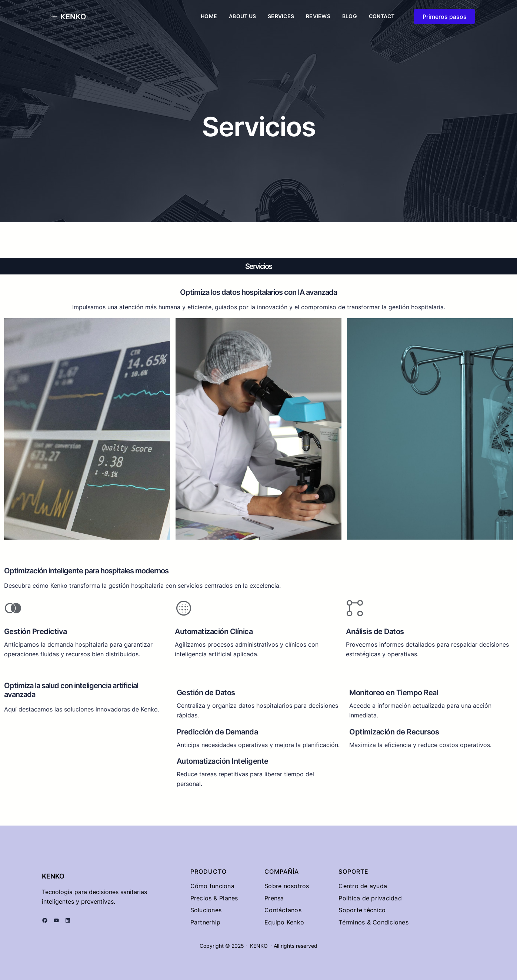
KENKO (73, 17)
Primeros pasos (445, 17)
